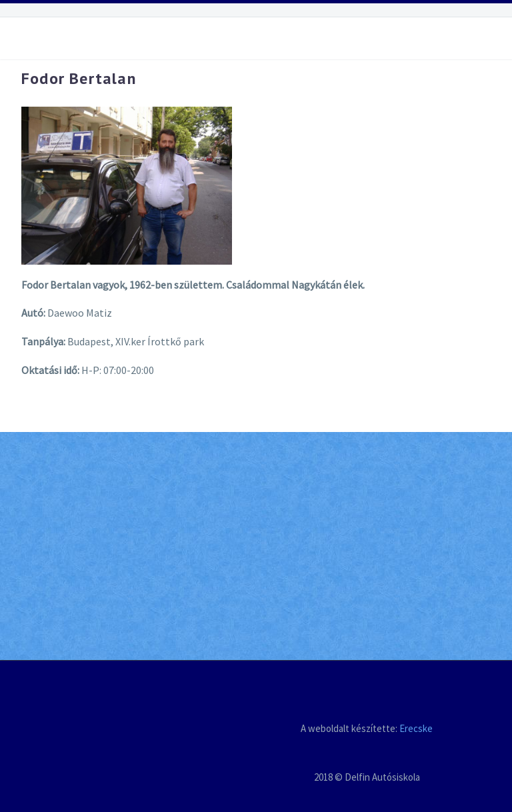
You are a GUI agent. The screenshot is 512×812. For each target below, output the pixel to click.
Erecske (416, 728)
